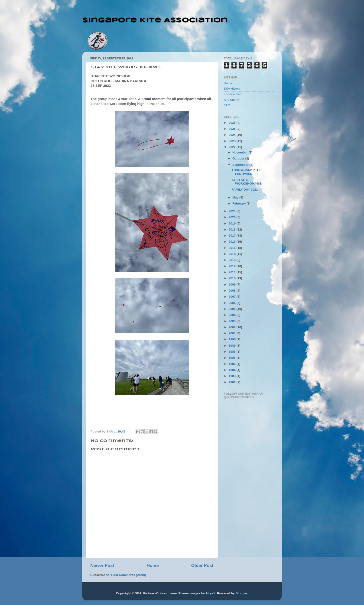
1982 (233, 382)
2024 (233, 135)
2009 (233, 285)
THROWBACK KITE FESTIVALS (246, 172)
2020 (233, 217)
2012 (233, 266)
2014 (233, 254)
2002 (233, 327)
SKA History (232, 89)
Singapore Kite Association (155, 20)
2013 (233, 260)
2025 (233, 129)
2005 (233, 309)
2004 (233, 315)
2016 (233, 242)
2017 (233, 236)
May (236, 197)
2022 (233, 147)
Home (153, 565)
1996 (233, 339)
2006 (233, 303)
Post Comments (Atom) (129, 575)
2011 (233, 272)
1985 (233, 364)
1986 (233, 358)
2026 (233, 123)
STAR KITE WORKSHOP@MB (247, 182)
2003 (233, 321)
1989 (233, 346)
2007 (233, 297)
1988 (233, 352)
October (239, 158)
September (241, 165)
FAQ (227, 105)
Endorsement (233, 94)
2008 (233, 291)
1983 (233, 376)
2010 (233, 278)
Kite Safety (231, 100)
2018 (233, 229)
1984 (233, 370)
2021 (233, 211)
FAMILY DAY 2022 (245, 190)
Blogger (241, 593)
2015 (233, 248)
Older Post (202, 565)
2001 (233, 333)
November (240, 152)
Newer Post (102, 565)
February (240, 203)
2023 (233, 141)
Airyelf (210, 593)
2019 (233, 223)
